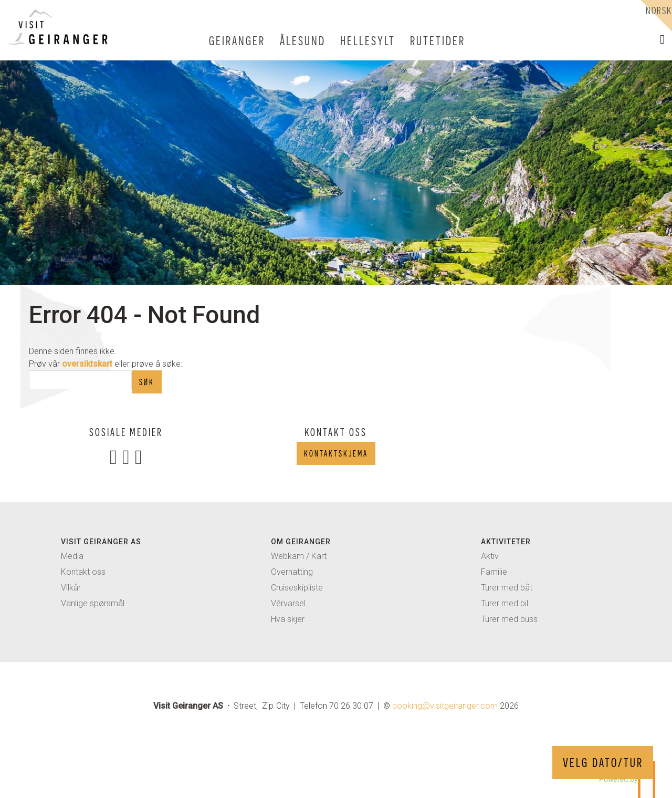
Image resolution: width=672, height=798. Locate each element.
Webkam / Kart (299, 556)
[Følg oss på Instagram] (126, 456)
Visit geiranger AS (101, 542)
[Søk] (80, 380)
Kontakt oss (83, 572)
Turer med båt (507, 588)
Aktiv (490, 556)
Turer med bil (505, 603)
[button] (662, 39)
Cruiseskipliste (297, 588)
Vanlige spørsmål (93, 603)
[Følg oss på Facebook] (113, 456)
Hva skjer (288, 619)
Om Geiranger (301, 542)
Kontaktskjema (336, 453)
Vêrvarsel (288, 603)
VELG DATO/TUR (603, 763)
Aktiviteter (506, 542)
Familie (494, 572)
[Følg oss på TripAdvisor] (139, 456)
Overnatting (292, 572)
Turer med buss (509, 619)
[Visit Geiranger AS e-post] (445, 706)
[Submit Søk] (147, 382)
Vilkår (71, 588)
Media (72, 556)
